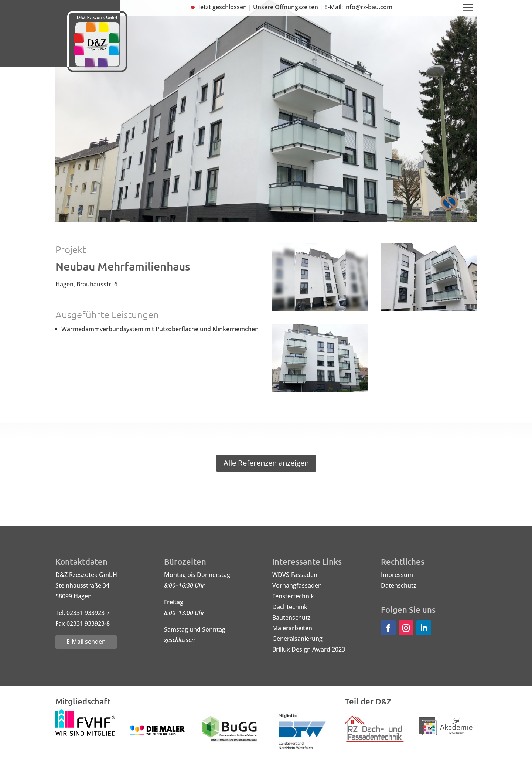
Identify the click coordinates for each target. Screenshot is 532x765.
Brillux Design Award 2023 (309, 649)
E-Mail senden (86, 642)
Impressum (397, 575)
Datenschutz (399, 585)
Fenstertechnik (293, 596)
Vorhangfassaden (297, 585)
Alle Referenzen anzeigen (266, 463)
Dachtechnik (290, 607)
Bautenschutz (291, 618)
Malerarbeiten (292, 628)
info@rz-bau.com (368, 7)
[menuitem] (468, 8)
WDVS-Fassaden (295, 575)
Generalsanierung (297, 639)
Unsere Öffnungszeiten (286, 7)
